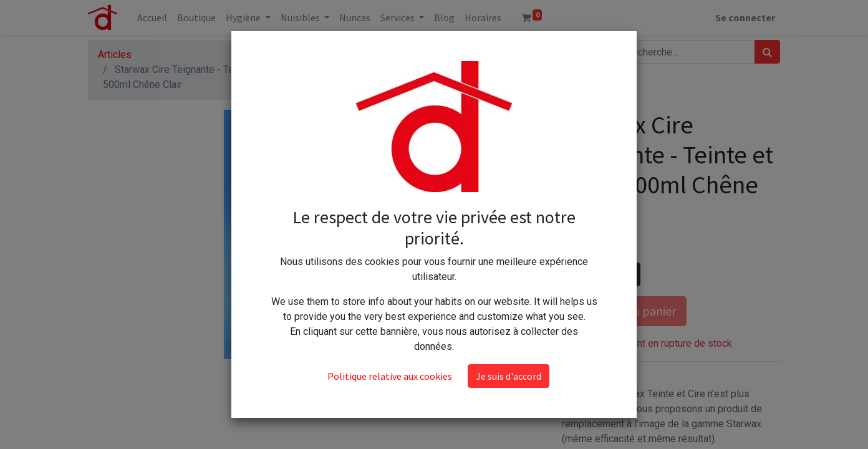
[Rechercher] (767, 52)
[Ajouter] (628, 274)
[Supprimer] (574, 274)
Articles (115, 55)
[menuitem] (152, 17)
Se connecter (745, 17)
